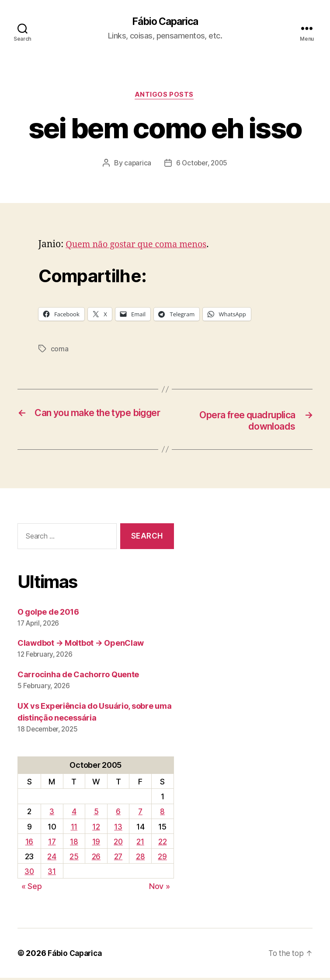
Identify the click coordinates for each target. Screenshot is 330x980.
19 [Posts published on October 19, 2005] (96, 844)
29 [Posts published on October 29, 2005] (163, 859)
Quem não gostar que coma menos (140, 246)
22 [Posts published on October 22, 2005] (162, 844)
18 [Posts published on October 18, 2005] (74, 844)
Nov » (160, 888)
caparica (136, 164)
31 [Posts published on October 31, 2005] (52, 873)
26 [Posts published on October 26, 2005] (96, 859)
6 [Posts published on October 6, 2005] (119, 814)
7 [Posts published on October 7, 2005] (141, 814)
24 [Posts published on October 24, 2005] (52, 859)
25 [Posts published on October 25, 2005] (74, 859)
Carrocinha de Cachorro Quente (78, 677)
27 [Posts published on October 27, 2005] (118, 859)
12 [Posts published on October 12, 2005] (96, 829)
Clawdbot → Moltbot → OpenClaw (81, 645)
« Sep (32, 888)
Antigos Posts (165, 96)
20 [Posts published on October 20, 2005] (118, 844)
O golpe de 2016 (48, 614)
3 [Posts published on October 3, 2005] (53, 814)
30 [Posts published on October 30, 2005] (30, 873)
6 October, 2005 (202, 164)
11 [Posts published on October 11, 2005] (74, 829)
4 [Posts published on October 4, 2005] (75, 814)
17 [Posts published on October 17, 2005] (52, 844)
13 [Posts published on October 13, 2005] (118, 829)
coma (60, 350)
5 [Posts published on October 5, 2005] (96, 814)
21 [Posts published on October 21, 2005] (141, 844)
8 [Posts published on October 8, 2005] (163, 814)
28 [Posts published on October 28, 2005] (141, 859)
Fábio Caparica (165, 22)
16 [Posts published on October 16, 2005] (30, 844)
